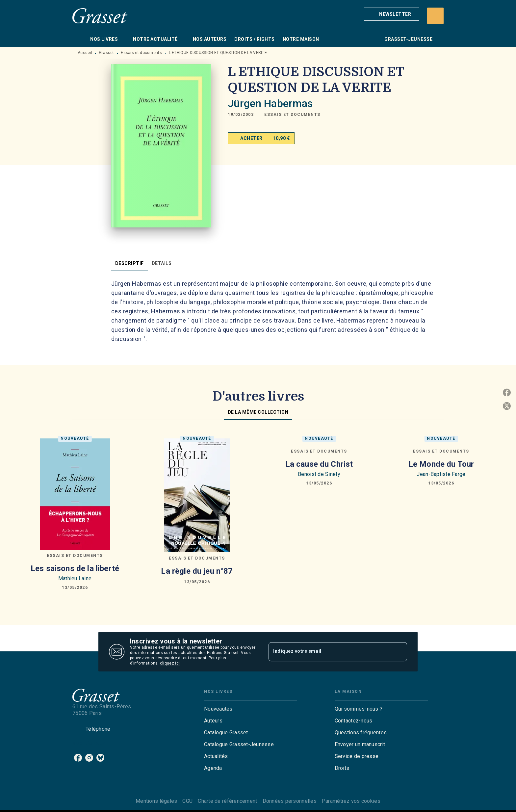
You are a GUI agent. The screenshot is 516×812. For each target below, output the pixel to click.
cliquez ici (170, 663)
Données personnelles (290, 801)
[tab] (79, 39)
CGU (187, 801)
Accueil (85, 53)
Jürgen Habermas (270, 103)
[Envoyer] (399, 652)
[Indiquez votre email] (330, 652)
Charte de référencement (227, 801)
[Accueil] (100, 16)
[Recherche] (435, 16)
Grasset (107, 53)
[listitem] (78, 758)
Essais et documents (141, 53)
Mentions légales (156, 801)
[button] (392, 14)
